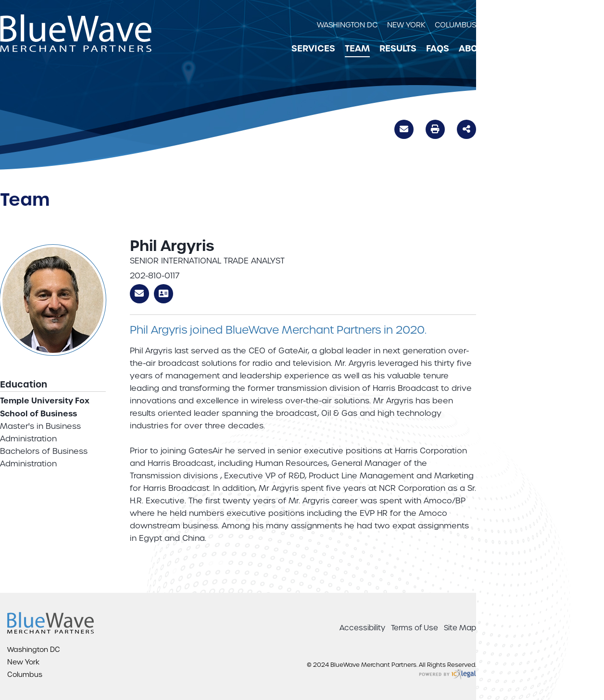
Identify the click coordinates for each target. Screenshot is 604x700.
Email (404, 131)
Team (357, 49)
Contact (519, 49)
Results (398, 49)
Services (313, 49)
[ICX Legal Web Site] (447, 675)
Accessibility (362, 628)
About (474, 49)
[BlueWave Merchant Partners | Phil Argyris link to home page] (76, 33)
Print (435, 129)
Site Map (460, 628)
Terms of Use (415, 628)
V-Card (164, 294)
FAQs (438, 49)
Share (466, 129)
